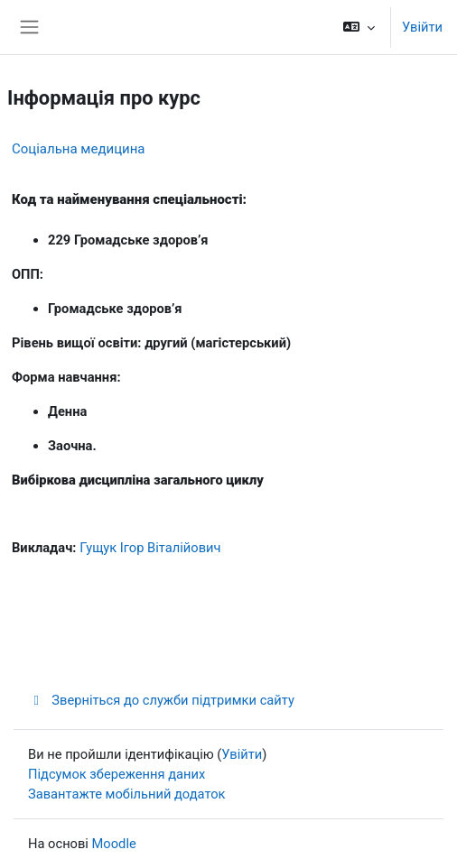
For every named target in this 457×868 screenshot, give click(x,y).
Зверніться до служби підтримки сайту (161, 700)
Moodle (114, 844)
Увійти (422, 27)
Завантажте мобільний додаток (127, 794)
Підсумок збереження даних (117, 774)
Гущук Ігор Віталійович (150, 548)
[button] (359, 27)
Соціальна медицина (79, 149)
